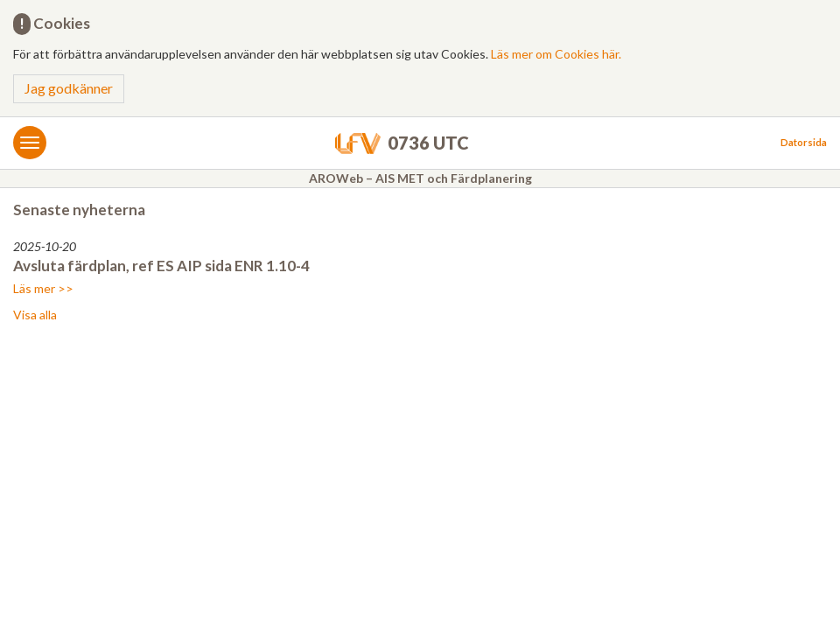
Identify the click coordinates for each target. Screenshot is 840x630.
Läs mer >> (43, 288)
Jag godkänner (69, 88)
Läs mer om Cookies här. (556, 54)
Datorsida (804, 142)
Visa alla (35, 315)
